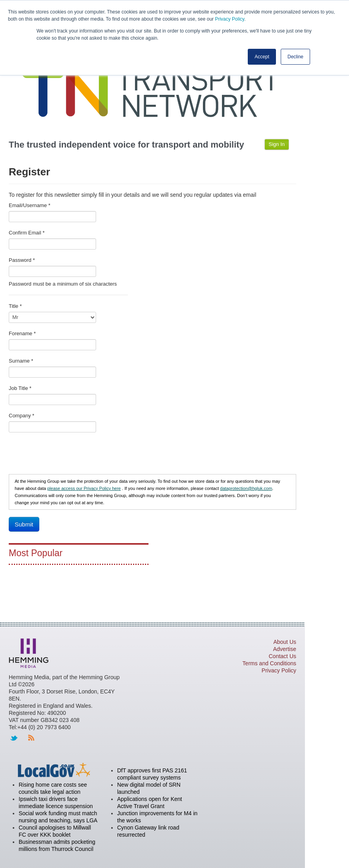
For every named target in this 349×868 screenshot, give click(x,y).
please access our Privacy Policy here (84, 488)
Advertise (285, 649)
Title (15, 306)
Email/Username (30, 205)
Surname (21, 361)
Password (22, 260)
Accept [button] (262, 57)
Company (21, 416)
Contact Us (282, 656)
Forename (22, 333)
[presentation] (69, 455)
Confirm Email (27, 233)
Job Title (20, 388)
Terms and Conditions (269, 663)
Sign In (277, 144)
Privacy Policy (229, 19)
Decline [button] (295, 57)
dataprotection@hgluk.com (246, 488)
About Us (285, 642)
